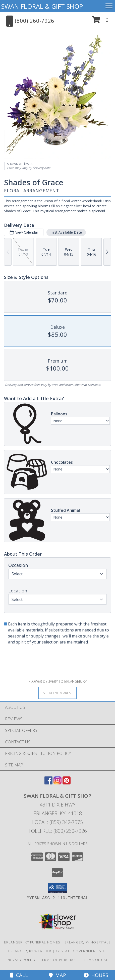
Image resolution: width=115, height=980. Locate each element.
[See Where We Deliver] (57, 693)
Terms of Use (95, 960)
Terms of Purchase (59, 960)
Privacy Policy (21, 960)
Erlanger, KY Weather (30, 951)
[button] (100, 21)
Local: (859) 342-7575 (57, 822)
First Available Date (66, 232)
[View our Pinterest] (67, 783)
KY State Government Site (81, 951)
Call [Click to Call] (19, 975)
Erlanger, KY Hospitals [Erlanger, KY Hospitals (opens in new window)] (88, 942)
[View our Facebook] (48, 783)
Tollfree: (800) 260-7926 (58, 831)
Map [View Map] (57, 975)
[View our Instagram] (57, 783)
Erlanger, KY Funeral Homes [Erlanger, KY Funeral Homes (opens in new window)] (32, 942)
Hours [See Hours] (96, 975)
